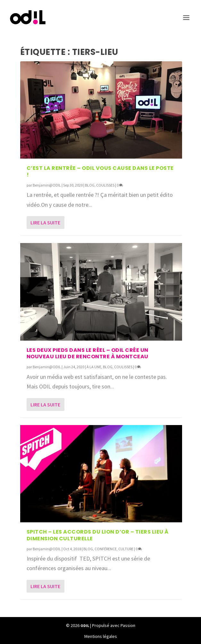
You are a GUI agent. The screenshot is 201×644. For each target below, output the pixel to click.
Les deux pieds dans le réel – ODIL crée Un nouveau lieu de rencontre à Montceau (88, 353)
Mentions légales (101, 636)
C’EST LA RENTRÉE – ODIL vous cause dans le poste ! (100, 171)
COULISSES (105, 185)
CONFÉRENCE (106, 549)
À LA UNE (94, 367)
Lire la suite (45, 222)
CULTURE (126, 549)
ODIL (85, 626)
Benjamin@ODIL (47, 185)
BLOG (90, 185)
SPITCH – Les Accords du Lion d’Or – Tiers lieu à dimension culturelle (98, 535)
